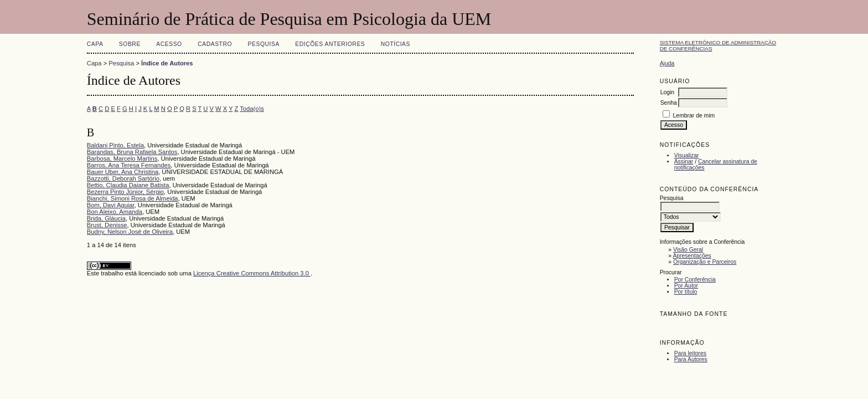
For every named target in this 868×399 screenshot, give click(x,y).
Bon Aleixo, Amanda (115, 212)
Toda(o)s (252, 109)
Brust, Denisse (107, 225)
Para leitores (690, 353)
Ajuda (667, 63)
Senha (669, 103)
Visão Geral (688, 250)
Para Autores (691, 359)
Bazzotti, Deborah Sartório (123, 178)
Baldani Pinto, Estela (115, 145)
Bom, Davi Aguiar (111, 205)
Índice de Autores (167, 63)
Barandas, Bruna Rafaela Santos (132, 152)
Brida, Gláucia (106, 218)
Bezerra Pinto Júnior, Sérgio (125, 192)
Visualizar (687, 155)
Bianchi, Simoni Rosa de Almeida (133, 198)
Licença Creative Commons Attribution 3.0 (252, 273)
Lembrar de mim (694, 116)
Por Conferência (695, 280)
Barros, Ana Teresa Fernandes (129, 165)
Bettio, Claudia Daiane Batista (128, 185)
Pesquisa (264, 44)
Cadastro (215, 44)
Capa (95, 44)
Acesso (169, 44)
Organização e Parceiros (705, 262)
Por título (686, 292)
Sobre (130, 44)
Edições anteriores (330, 44)
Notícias (396, 44)
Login (667, 92)
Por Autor (686, 286)
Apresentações (692, 256)
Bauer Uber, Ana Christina (123, 172)
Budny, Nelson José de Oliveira (130, 232)
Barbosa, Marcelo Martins (122, 158)
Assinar (684, 162)
